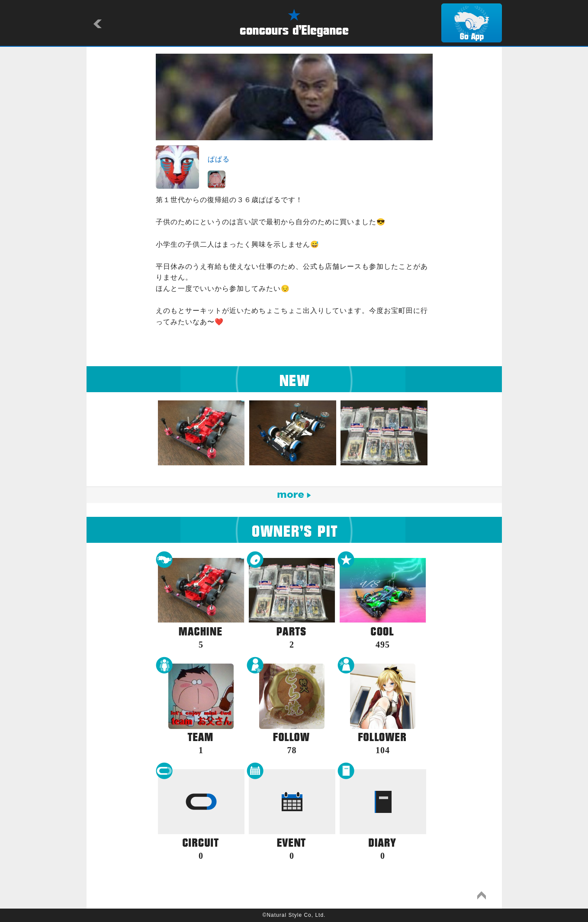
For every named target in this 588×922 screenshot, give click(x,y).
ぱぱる (219, 159)
